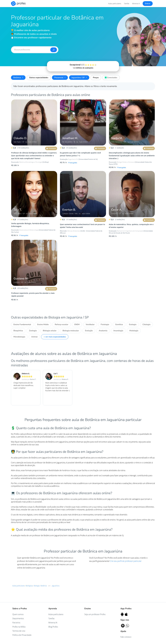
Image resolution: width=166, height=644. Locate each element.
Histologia (134, 331)
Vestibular (90, 324)
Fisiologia (105, 324)
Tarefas (127, 3)
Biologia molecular (71, 331)
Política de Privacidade (22, 635)
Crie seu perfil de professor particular (126, 561)
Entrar (148, 4)
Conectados (110, 77)
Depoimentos (18, 618)
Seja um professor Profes (95, 614)
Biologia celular (50, 331)
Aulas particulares (115, 3)
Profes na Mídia (19, 627)
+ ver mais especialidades (55, 337)
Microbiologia (19, 337)
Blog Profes (53, 627)
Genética (119, 324)
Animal (34, 337)
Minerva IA (136, 3)
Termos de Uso (19, 631)
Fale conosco (126, 637)
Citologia (146, 324)
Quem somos (18, 614)
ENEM (77, 324)
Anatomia (103, 331)
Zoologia (33, 331)
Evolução (89, 331)
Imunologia (118, 331)
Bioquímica (18, 331)
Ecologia (133, 324)
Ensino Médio (43, 324)
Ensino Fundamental (22, 324)
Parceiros (16, 623)
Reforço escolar (62, 324)
